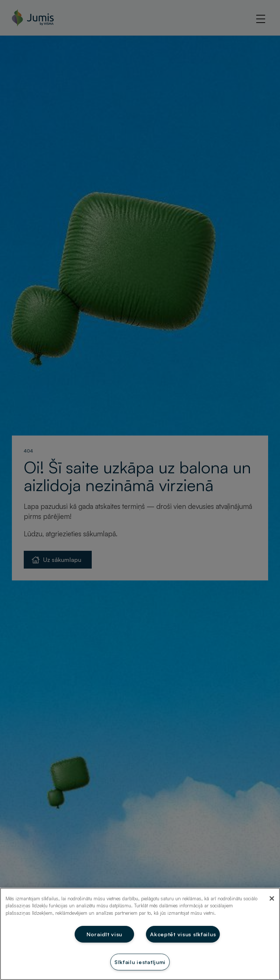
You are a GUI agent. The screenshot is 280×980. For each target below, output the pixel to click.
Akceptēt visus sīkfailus (183, 934)
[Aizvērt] (272, 898)
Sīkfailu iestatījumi (140, 962)
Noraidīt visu (104, 934)
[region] (140, 934)
